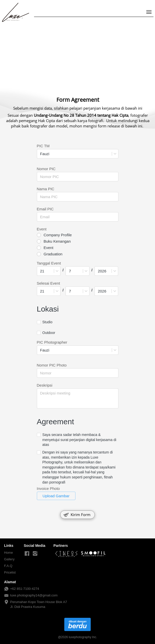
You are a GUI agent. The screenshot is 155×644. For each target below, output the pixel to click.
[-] (27, 554)
